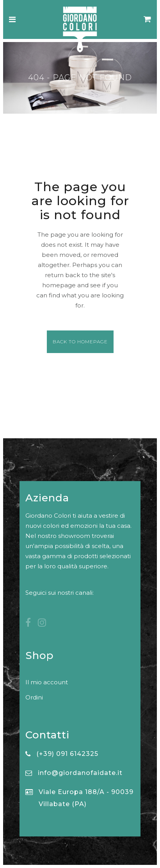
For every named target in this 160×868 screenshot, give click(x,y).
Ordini (34, 697)
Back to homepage (80, 342)
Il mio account (47, 682)
